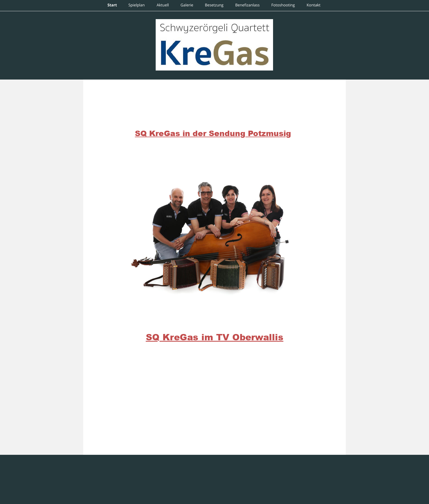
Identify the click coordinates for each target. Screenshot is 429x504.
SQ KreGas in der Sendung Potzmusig (213, 133)
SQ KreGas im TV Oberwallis (215, 337)
